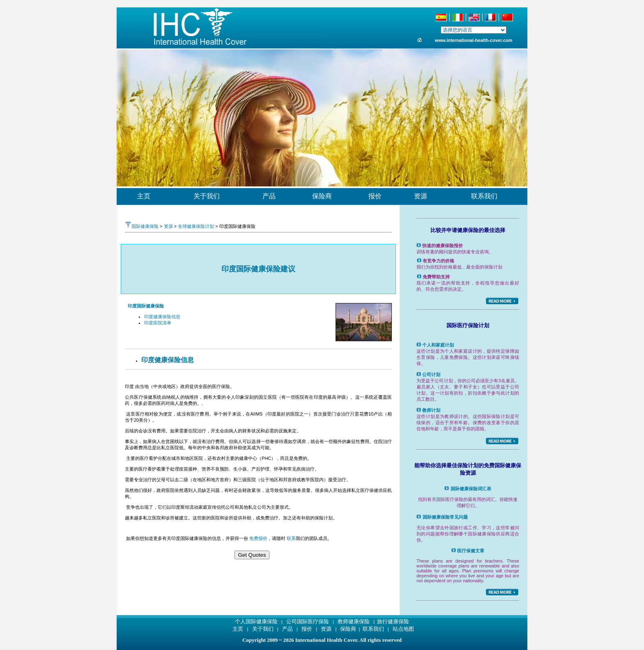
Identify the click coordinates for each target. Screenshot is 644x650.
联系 (291, 538)
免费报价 (258, 538)
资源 (168, 226)
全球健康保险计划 (196, 226)
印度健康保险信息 (162, 317)
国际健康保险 (142, 226)
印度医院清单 (158, 323)
